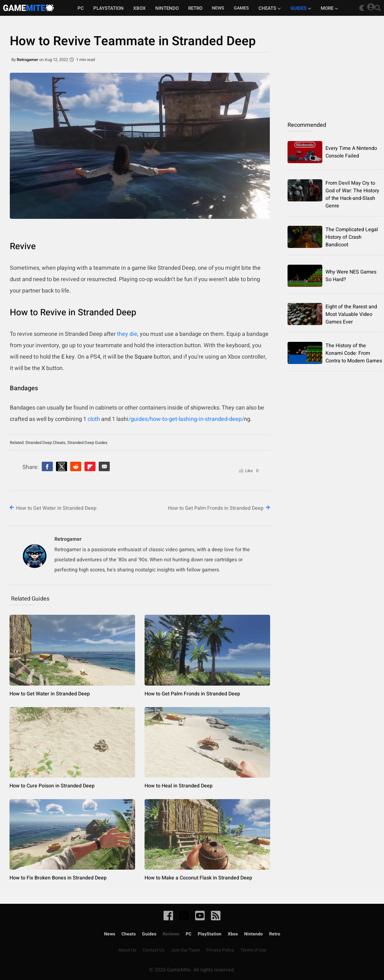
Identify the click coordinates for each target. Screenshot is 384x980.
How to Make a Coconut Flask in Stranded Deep (198, 878)
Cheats (270, 8)
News (110, 934)
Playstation (108, 8)
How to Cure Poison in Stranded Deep (52, 786)
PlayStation (210, 934)
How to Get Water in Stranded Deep (56, 508)
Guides (301, 8)
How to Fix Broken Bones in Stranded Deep (58, 878)
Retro (195, 8)
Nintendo (167, 8)
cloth (94, 419)
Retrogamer (28, 60)
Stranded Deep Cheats (45, 443)
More (329, 8)
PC (81, 8)
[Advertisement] (335, 65)
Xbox (139, 8)
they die (127, 334)
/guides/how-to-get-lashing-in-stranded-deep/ (186, 419)
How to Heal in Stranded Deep (179, 786)
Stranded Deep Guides (87, 443)
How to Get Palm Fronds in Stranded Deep (216, 508)
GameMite (28, 8)
